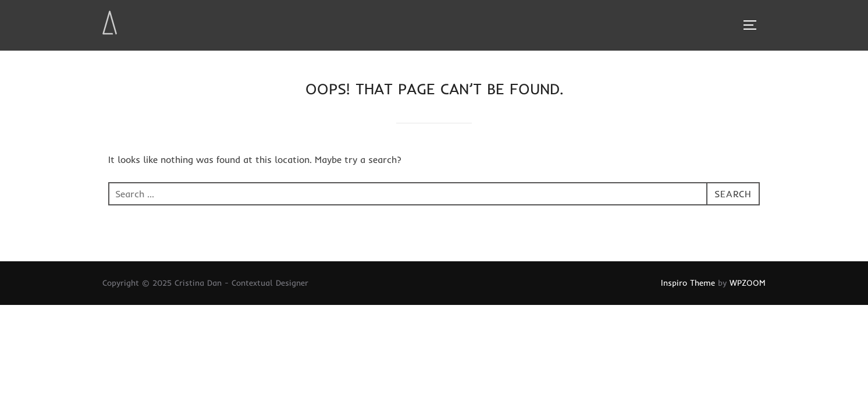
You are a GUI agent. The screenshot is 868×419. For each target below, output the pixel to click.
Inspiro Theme (688, 283)
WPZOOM (748, 283)
